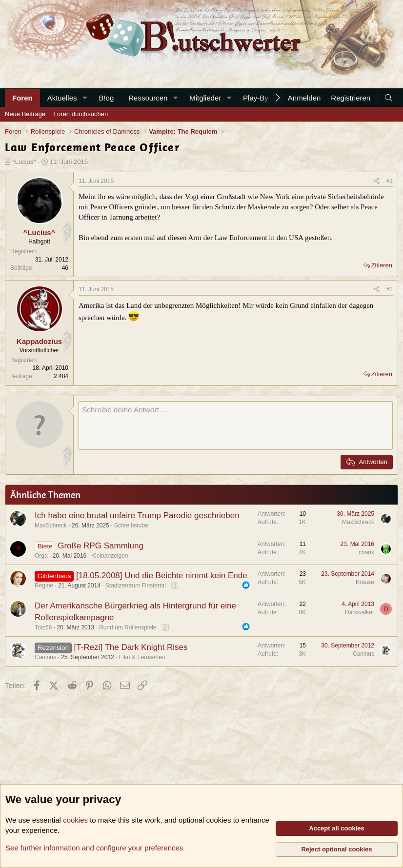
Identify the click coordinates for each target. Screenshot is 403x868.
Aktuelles (62, 98)
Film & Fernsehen (142, 657)
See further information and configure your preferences (94, 848)
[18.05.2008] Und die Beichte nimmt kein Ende (162, 575)
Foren (22, 98)
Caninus (45, 657)
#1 (390, 181)
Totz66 (43, 627)
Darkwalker (360, 612)
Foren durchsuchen (81, 114)
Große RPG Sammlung (101, 546)
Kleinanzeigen (110, 556)
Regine (44, 585)
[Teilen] (377, 181)
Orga (41, 556)
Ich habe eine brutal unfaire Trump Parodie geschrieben (137, 515)
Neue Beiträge (25, 114)
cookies (75, 820)
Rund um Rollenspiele (128, 627)
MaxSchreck (51, 525)
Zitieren (382, 265)
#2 (390, 289)
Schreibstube (131, 525)
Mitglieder (205, 98)
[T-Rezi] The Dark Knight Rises (131, 647)
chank (366, 552)
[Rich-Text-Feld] (236, 425)
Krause (365, 582)
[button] (84, 98)
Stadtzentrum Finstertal (136, 585)
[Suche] (389, 98)
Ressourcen (148, 98)
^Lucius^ (24, 162)
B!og (106, 98)
